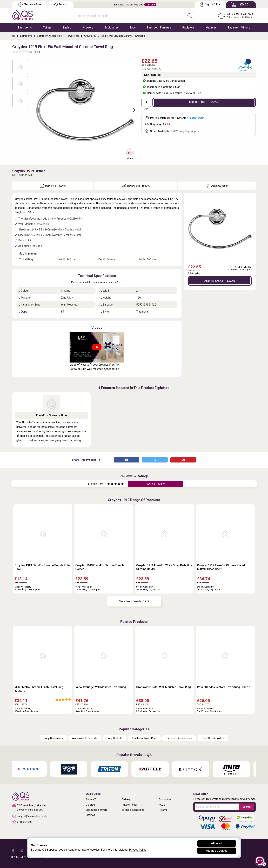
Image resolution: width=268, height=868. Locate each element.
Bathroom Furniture (159, 28)
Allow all (217, 843)
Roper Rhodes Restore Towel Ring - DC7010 (225, 687)
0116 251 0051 (23, 822)
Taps (133, 28)
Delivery (126, 799)
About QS (91, 799)
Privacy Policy (130, 805)
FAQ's (162, 805)
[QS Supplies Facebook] (13, 851)
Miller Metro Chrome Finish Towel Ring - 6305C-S (40, 689)
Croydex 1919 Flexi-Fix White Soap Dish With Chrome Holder (164, 567)
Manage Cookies (217, 851)
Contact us (165, 799)
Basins (67, 28)
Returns (163, 810)
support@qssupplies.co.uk (29, 816)
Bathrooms (25, 28)
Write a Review (156, 484)
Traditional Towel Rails (144, 738)
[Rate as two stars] (110, 484)
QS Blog (90, 805)
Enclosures (112, 28)
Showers (88, 28)
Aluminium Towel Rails (85, 738)
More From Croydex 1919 (134, 601)
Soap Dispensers (53, 738)
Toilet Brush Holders (213, 738)
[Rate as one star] (109, 484)
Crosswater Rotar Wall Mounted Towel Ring (163, 687)
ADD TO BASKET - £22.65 (204, 102)
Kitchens (211, 28)
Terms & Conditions (133, 810)
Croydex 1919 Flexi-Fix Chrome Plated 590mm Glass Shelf (221, 567)
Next (132, 110)
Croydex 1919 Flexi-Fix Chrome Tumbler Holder (100, 567)
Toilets (47, 28)
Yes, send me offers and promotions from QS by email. (226, 799)
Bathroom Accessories (179, 738)
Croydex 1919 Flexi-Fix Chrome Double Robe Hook (42, 567)
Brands (60, 5)
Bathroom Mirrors (239, 28)
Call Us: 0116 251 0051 (241, 14)
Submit (247, 807)
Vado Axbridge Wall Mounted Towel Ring (101, 687)
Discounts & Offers (97, 810)
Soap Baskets (114, 738)
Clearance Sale (29, 5)
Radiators (188, 28)
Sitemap (90, 815)
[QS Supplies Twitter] (21, 851)
